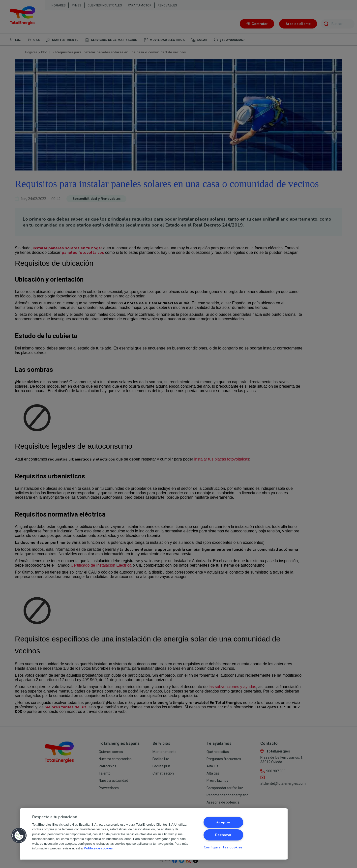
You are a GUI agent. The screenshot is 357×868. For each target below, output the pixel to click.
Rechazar (223, 835)
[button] (19, 836)
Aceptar (223, 822)
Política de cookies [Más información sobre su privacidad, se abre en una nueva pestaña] (98, 848)
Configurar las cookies (223, 847)
